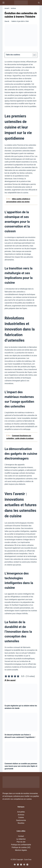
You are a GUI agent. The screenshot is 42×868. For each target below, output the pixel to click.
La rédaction (21, 839)
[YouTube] (27, 865)
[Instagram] (21, 865)
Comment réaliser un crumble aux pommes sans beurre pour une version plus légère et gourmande (21, 766)
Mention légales (21, 850)
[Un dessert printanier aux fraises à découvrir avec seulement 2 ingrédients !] (21, 722)
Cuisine (21, 817)
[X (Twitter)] (18, 865)
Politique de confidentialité (21, 845)
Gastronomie (21, 820)
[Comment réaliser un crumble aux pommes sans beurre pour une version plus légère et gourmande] (21, 751)
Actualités (21, 812)
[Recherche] (39, 3)
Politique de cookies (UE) (21, 847)
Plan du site (21, 842)
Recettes (21, 823)
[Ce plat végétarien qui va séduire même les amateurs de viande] (21, 693)
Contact (21, 836)
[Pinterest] (24, 865)
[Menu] (3, 3)
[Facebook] (15, 865)
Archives (21, 815)
